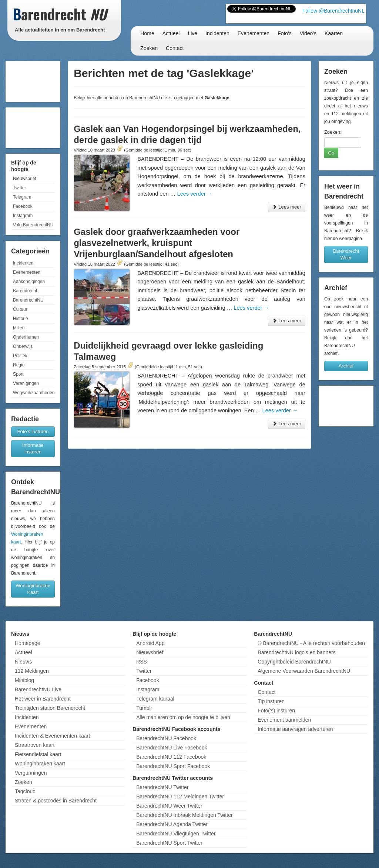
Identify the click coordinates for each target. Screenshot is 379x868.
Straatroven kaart (35, 745)
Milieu (19, 328)
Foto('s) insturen (276, 711)
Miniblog (24, 680)
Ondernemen (26, 337)
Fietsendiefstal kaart (38, 754)
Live (192, 33)
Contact (175, 48)
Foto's (285, 33)
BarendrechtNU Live (38, 689)
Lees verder (195, 194)
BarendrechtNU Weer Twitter (169, 806)
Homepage (28, 643)
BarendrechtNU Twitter (162, 787)
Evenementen (254, 33)
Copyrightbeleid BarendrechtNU (294, 662)
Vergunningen (31, 773)
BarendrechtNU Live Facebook (172, 748)
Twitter (19, 188)
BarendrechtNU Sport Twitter (169, 843)
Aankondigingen (29, 282)
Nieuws (23, 662)
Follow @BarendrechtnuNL (333, 11)
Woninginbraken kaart (40, 764)
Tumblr (144, 708)
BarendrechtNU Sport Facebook (173, 766)
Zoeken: (333, 132)
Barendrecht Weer (346, 254)
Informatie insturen (33, 448)
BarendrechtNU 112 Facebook (171, 757)
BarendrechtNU (28, 300)
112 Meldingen (32, 671)
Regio (19, 365)
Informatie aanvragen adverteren (295, 729)
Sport (18, 374)
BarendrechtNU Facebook (166, 738)
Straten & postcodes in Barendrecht (56, 801)
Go (331, 153)
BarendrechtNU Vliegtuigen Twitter (176, 834)
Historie (21, 319)
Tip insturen (271, 701)
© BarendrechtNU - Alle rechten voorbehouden (311, 643)
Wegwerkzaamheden (34, 393)
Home (147, 33)
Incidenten (217, 33)
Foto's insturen (33, 431)
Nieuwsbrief (25, 179)
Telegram (22, 197)
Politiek (20, 356)
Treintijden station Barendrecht (50, 708)
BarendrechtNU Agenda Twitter (172, 824)
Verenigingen (26, 383)
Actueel (171, 33)
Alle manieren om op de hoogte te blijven (183, 717)
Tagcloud (25, 791)
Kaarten (334, 33)
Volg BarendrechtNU (33, 225)
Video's (308, 33)
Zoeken (149, 48)
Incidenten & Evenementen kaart (52, 736)
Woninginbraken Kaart (33, 589)
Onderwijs (23, 346)
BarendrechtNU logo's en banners (296, 652)
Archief (346, 366)
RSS (142, 662)
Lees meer (287, 207)
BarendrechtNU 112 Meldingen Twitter (180, 797)
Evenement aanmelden (284, 720)
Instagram (23, 216)
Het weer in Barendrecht (43, 699)
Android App (150, 643)
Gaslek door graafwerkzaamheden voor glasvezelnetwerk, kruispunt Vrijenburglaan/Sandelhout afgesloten (157, 243)
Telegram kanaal (155, 699)
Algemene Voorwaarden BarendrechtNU (304, 671)
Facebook (23, 206)
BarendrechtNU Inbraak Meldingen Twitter (184, 815)
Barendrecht (25, 291)
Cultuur (20, 309)
